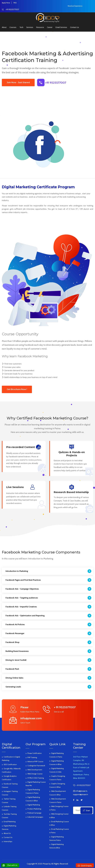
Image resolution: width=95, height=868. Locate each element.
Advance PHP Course (35, 762)
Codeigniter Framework (36, 766)
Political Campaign (34, 813)
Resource (40, 27)
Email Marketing (10, 822)
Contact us (75, 27)
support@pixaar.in (81, 794)
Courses (13, 27)
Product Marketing (34, 809)
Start (86, 810)
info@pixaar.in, (81, 791)
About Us (7, 833)
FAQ (15, 3)
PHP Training (32, 757)
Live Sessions (15, 487)
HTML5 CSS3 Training (36, 778)
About (4, 27)
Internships (8, 841)
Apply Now (6, 3)
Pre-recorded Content (21, 447)
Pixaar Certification (35, 753)
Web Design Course (35, 774)
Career (50, 27)
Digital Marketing (34, 805)
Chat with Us (9, 865)
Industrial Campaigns (35, 817)
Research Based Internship (71, 492)
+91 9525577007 (12, 10)
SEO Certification (10, 764)
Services (30, 27)
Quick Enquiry (86, 866)
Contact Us (8, 837)
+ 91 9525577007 (83, 785)
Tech (21, 27)
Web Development (35, 770)
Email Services (61, 27)
